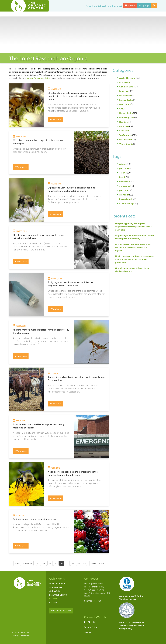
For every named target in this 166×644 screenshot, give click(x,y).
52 (67, 563)
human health (126, 199)
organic (123, 173)
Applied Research (128, 78)
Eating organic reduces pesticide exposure (35, 519)
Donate (130, 5)
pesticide (124, 190)
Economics (124, 91)
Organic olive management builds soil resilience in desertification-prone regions (133, 247)
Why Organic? (57, 584)
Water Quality (126, 144)
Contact (118, 6)
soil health (124, 195)
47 (38, 563)
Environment (125, 95)
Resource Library (58, 595)
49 (50, 563)
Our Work (55, 591)
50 (56, 563)
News (88, 6)
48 (44, 563)
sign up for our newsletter (39, 78)
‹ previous (28, 563)
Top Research (126, 135)
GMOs (122, 109)
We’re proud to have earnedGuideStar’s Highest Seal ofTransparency (132, 625)
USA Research (126, 139)
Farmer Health (126, 100)
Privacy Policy (91, 627)
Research (54, 599)
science (123, 164)
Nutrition (123, 122)
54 (79, 563)
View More (56, 119)
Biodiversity (125, 82)
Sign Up (144, 5)
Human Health (126, 113)
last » (101, 563)
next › (93, 563)
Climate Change (127, 87)
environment (125, 186)
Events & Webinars (102, 6)
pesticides (124, 168)
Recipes (53, 602)
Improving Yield (127, 117)
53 (73, 563)
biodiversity (125, 181)
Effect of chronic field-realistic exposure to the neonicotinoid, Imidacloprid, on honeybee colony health (74, 96)
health (122, 177)
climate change (127, 203)
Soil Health (124, 131)
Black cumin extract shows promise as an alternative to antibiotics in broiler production (134, 259)
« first (17, 563)
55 (84, 563)
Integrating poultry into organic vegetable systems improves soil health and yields (133, 227)
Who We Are (56, 587)
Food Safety (125, 104)
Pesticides (124, 126)
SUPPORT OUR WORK (61, 611)
